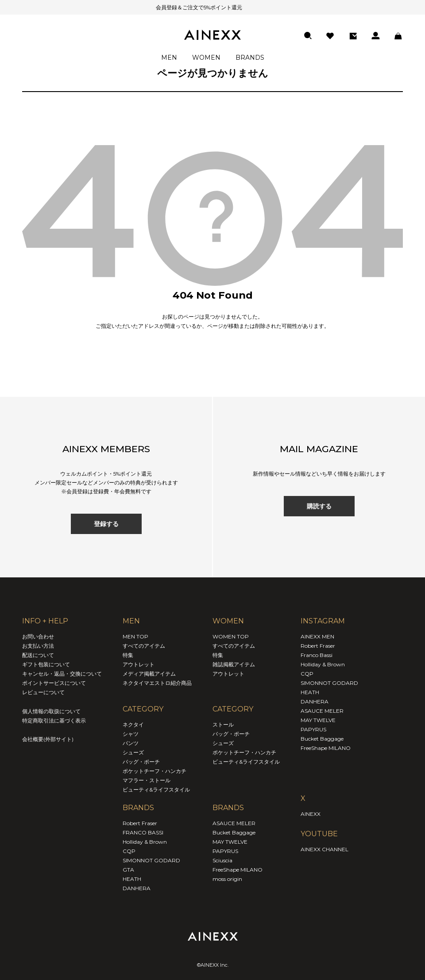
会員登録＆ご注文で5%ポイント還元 (188, 7)
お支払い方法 (38, 646)
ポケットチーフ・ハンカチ (155, 771)
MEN (169, 58)
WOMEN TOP (231, 636)
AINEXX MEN (317, 636)
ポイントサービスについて (54, 683)
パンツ (131, 743)
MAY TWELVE (230, 842)
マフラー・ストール (147, 780)
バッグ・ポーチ (141, 762)
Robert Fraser (140, 823)
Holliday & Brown (145, 842)
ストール (223, 724)
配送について (38, 655)
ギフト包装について (46, 664)
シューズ (133, 752)
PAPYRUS (225, 851)
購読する (319, 506)
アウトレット (139, 664)
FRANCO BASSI (143, 832)
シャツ (131, 734)
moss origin (227, 879)
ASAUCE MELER (234, 823)
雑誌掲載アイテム (234, 664)
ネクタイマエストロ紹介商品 (157, 683)
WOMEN (206, 58)
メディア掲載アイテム (149, 674)
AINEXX (311, 814)
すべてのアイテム (144, 646)
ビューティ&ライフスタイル (156, 790)
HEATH (132, 879)
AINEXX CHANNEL (325, 849)
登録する (106, 524)
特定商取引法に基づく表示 (54, 721)
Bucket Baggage (234, 832)
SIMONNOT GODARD (151, 860)
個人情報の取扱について (51, 711)
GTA (128, 870)
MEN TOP (135, 636)
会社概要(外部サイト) (48, 739)
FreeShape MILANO (238, 870)
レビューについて (43, 692)
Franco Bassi (317, 655)
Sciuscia (222, 860)
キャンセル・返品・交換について (62, 674)
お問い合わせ (38, 636)
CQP (129, 851)
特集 (128, 655)
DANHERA (137, 888)
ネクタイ (133, 724)
